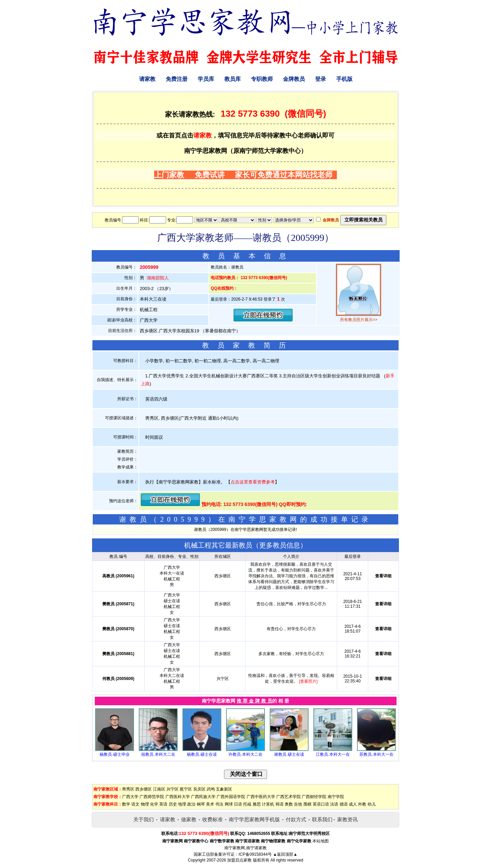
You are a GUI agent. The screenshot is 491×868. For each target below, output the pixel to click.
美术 (210, 804)
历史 (173, 804)
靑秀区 (128, 789)
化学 (154, 804)
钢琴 (201, 804)
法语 (334, 804)
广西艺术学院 (288, 797)
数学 (126, 804)
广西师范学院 (152, 797)
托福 (247, 804)
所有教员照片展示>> (359, 320)
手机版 (344, 79)
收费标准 (212, 819)
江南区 (159, 789)
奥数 (289, 804)
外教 (362, 804)
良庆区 (199, 789)
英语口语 (321, 804)
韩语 (280, 804)
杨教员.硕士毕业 (114, 754)
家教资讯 (347, 819)
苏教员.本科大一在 (376, 754)
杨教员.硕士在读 (202, 754)
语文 (135, 804)
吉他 (298, 804)
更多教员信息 (280, 545)
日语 (238, 804)
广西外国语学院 (231, 797)
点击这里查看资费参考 (253, 482)
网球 (229, 804)
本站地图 (321, 841)
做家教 (189, 819)
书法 (219, 804)
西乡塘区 (144, 789)
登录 (321, 79)
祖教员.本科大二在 (158, 754)
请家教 (147, 79)
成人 (353, 804)
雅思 (257, 804)
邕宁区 (186, 789)
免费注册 (177, 79)
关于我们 (144, 819)
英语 (163, 804)
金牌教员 (294, 79)
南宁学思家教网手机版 (254, 819)
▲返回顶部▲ (285, 854)
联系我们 (322, 819)
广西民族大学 (203, 797)
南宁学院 (336, 797)
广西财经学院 (314, 797)
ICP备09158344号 (255, 854)
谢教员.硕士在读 (289, 754)
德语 (344, 804)
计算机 (268, 804)
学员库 (206, 79)
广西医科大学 (178, 797)
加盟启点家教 (239, 860)
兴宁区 (173, 789)
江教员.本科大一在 (333, 754)
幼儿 (372, 804)
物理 (145, 804)
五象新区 (224, 789)
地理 (182, 804)
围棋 (308, 804)
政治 (191, 804)
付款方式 (296, 819)
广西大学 (130, 797)
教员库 (233, 79)
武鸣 (211, 789)
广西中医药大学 (261, 797)
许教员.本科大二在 (245, 754)
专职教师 (262, 79)
